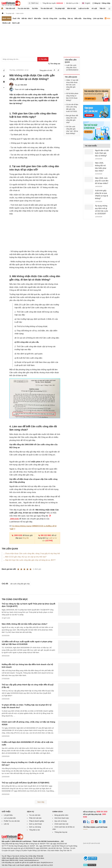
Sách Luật (16, 23)
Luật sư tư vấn (84, 8)
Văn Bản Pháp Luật (8, 865)
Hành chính (7, 18)
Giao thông (87, 18)
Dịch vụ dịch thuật (35, 824)
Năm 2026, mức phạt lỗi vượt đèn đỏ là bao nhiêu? (102, 181)
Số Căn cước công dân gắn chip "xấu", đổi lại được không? (72, 130)
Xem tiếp (41, 802)
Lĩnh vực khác (98, 18)
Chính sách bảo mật (61, 824)
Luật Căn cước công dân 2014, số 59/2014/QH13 (72, 68)
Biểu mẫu (78, 18)
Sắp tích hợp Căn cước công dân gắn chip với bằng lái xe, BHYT (30, 560)
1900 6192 (17, 535)
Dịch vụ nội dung (35, 827)
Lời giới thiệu (8, 815)
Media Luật (6, 23)
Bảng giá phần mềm (61, 815)
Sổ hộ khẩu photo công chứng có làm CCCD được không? (72, 97)
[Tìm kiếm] (43, 59)
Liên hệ (6, 824)
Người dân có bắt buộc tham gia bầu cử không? (102, 153)
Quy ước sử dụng (61, 821)
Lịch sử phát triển (10, 818)
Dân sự (70, 18)
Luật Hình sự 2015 (46, 865)
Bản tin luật (71, 8)
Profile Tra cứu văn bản (12, 821)
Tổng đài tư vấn (34, 830)
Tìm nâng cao (54, 64)
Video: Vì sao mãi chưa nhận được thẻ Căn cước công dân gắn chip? (72, 85)
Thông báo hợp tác (61, 832)
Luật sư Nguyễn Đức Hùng (35, 89)
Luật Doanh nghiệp (23, 865)
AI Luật (94, 8)
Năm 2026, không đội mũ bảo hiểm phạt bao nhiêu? (25, 624)
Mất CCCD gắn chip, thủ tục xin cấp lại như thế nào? (26, 557)
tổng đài (25, 538)
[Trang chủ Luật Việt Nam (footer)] (13, 839)
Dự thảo (35, 8)
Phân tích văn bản (35, 818)
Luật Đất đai (35, 865)
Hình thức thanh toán (62, 818)
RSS (107, 18)
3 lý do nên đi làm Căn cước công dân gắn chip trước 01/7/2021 (72, 108)
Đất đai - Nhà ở (27, 18)
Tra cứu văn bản (24, 8)
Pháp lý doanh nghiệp (37, 821)
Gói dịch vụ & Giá (72, 3)
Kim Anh (24, 85)
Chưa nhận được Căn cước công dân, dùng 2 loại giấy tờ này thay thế (32, 554)
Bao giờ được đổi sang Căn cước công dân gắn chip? (72, 119)
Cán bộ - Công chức (50, 18)
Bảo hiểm (38, 18)
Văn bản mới (10, 8)
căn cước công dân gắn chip (20, 584)
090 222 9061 (45, 535)
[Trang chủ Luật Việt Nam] (11, 3)
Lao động (62, 18)
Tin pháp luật (60, 8)
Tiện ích (102, 8)
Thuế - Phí (16, 18)
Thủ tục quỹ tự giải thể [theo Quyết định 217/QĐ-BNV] (25, 783)
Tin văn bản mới (46, 8)
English (86, 3)
